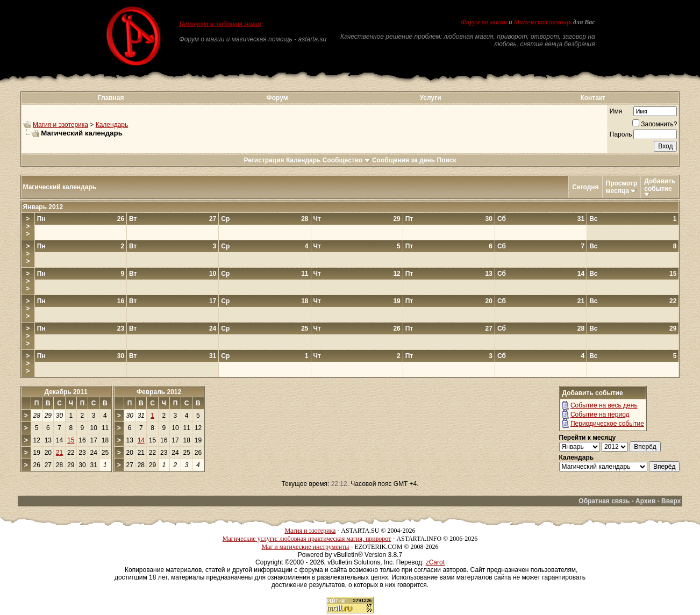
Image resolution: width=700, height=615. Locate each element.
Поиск (447, 160)
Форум (277, 98)
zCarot (435, 562)
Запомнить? (655, 124)
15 (71, 440)
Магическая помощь (543, 22)
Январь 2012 (43, 207)
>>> (28, 226)
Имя (616, 111)
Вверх (671, 501)
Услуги (431, 98)
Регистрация (264, 160)
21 (59, 453)
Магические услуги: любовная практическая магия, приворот (307, 539)
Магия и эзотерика (60, 125)
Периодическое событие (607, 424)
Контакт (592, 98)
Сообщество (347, 160)
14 (141, 440)
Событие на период (600, 414)
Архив (645, 501)
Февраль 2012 (159, 392)
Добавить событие (660, 185)
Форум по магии (484, 22)
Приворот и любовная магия (220, 24)
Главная (111, 98)
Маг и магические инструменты (305, 547)
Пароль (621, 134)
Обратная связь (604, 501)
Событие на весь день (604, 405)
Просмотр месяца (622, 187)
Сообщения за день (403, 160)
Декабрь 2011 (66, 392)
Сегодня (585, 187)
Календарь (112, 125)
